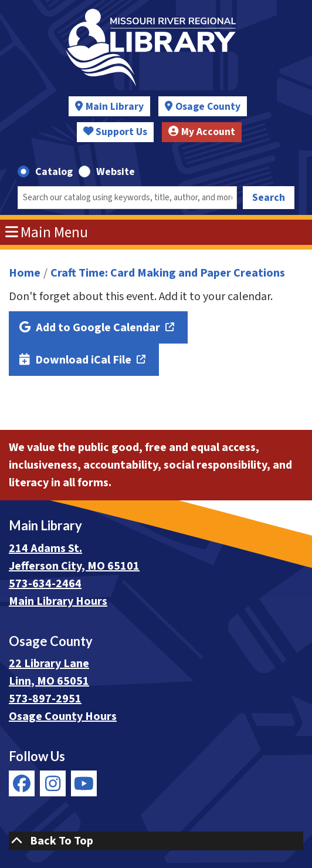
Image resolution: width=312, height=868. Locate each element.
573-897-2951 (45, 699)
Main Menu (47, 233)
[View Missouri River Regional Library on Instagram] (53, 783)
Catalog (54, 172)
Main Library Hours (58, 601)
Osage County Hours (63, 716)
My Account (202, 132)
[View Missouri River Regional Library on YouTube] (84, 783)
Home (25, 273)
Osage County (208, 107)
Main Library (115, 107)
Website (116, 172)
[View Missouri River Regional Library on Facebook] (22, 783)
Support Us (116, 132)
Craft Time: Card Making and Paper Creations (168, 273)
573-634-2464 (45, 584)
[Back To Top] (156, 841)
